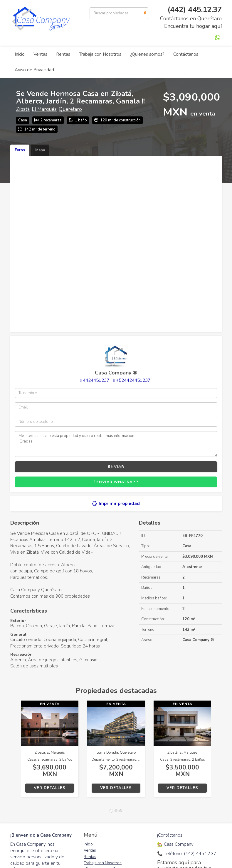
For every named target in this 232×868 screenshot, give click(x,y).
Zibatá (23, 109)
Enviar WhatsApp (116, 482)
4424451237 (96, 380)
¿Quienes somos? (147, 54)
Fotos (20, 150)
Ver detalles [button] (50, 788)
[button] (16, 752)
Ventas (40, 54)
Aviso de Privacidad (34, 70)
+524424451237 (133, 380)
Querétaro (70, 109)
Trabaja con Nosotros (100, 54)
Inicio (20, 54)
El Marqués (44, 109)
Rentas (63, 54)
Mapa (40, 150)
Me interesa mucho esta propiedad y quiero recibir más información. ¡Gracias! (116, 444)
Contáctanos (186, 54)
